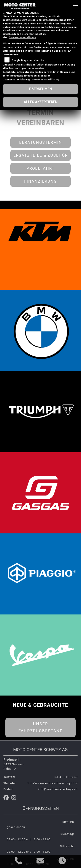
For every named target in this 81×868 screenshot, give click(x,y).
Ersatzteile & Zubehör (41, 155)
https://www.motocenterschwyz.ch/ (52, 783)
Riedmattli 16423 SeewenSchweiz (14, 764)
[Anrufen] (18, 862)
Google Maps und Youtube (28, 60)
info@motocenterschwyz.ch (58, 789)
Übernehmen (40, 89)
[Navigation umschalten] (75, 7)
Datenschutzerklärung (22, 37)
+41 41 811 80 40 (65, 777)
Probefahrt (41, 168)
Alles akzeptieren (41, 102)
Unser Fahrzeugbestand (41, 727)
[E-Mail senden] (40, 862)
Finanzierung (40, 181)
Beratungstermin (41, 142)
